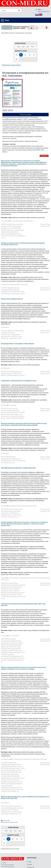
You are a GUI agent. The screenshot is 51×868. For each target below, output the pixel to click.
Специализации (20, 33)
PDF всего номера (26, 115)
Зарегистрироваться (44, 11)
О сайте (29, 861)
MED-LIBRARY (5, 33)
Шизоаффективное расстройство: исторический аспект (18, 468)
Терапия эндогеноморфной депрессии (12, 299)
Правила (29, 864)
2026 (32, 47)
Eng (40, 14)
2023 (19, 47)
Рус (36, 14)
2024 (23, 47)
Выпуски (12, 33)
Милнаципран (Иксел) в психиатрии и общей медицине (18, 344)
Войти (40, 9)
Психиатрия (28, 33)
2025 (28, 47)
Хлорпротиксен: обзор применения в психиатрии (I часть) (19, 381)
